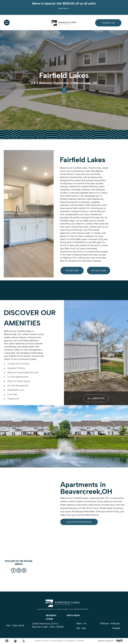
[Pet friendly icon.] (15, 642)
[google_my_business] (24, 571)
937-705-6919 (15, 626)
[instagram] (19, 571)
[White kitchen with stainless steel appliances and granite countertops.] (69, 572)
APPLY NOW (73, 615)
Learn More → (64, 8)
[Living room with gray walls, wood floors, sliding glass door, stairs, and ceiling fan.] (116, 572)
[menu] (7, 23)
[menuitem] (43, 641)
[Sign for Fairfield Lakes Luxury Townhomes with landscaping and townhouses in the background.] (46, 572)
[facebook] (13, 571)
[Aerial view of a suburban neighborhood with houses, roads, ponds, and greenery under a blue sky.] (93, 572)
